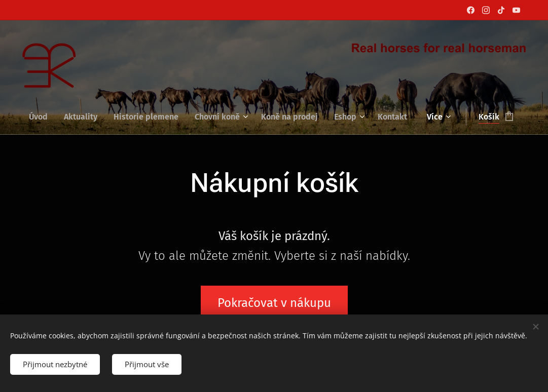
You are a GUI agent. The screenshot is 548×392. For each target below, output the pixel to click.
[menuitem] (42, 117)
